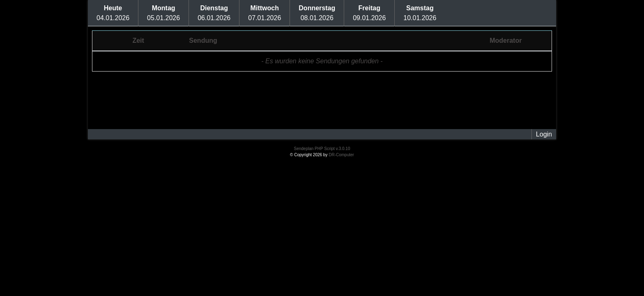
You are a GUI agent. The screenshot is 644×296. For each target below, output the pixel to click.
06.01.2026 (214, 13)
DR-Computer (341, 155)
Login (544, 134)
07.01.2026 (264, 13)
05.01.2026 (163, 13)
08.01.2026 (317, 13)
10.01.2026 (420, 13)
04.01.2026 (113, 13)
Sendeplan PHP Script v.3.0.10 (322, 149)
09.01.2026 (369, 13)
